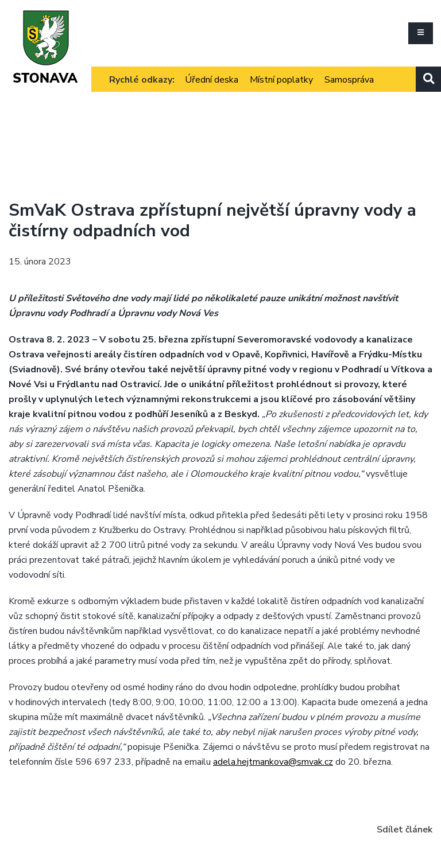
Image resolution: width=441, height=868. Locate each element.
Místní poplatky (281, 80)
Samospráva (349, 80)
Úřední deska (212, 80)
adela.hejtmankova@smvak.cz (273, 762)
